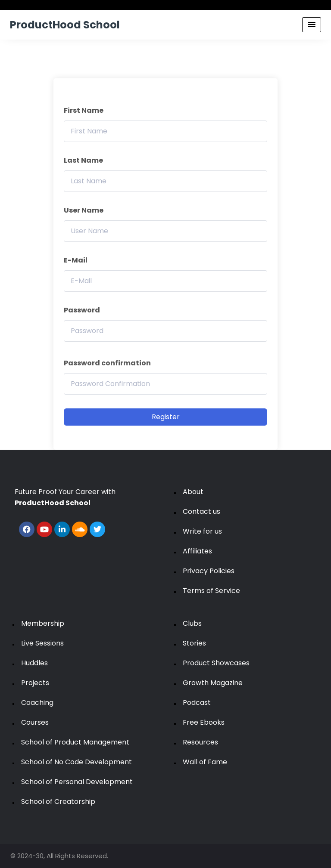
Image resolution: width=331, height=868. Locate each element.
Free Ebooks (204, 722)
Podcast (197, 703)
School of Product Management (75, 742)
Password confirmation (107, 363)
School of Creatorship (58, 802)
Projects (35, 683)
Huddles (34, 663)
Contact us (201, 511)
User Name (84, 210)
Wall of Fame (205, 762)
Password (82, 310)
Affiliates (197, 551)
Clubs (192, 623)
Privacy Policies (209, 571)
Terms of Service (211, 591)
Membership (43, 623)
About (193, 492)
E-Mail (76, 260)
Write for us (202, 531)
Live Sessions (42, 643)
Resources (200, 742)
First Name (84, 110)
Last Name (83, 160)
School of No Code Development (77, 762)
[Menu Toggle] (312, 25)
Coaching (37, 703)
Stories (194, 643)
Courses (35, 722)
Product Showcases (216, 663)
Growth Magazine (213, 683)
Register (166, 417)
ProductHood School (65, 25)
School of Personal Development (77, 782)
